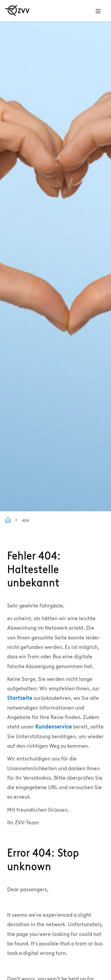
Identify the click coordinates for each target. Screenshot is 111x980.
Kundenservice (54, 727)
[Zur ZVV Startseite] (17, 11)
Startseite (20, 698)
